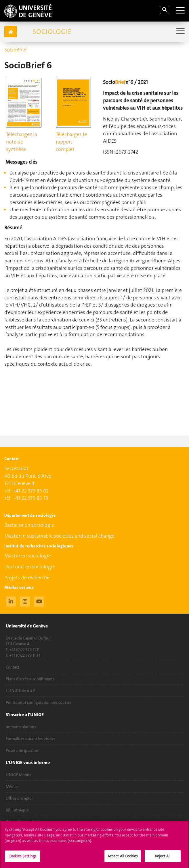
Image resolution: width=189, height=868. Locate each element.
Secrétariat (16, 469)
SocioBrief (16, 50)
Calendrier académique (26, 822)
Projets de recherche (27, 578)
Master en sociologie (28, 556)
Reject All (163, 858)
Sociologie (52, 32)
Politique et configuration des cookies (39, 702)
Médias (12, 786)
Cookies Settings (23, 858)
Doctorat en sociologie (30, 567)
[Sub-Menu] (180, 31)
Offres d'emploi (19, 798)
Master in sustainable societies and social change (59, 536)
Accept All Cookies (123, 858)
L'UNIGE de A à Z (21, 691)
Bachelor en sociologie (29, 525)
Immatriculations (21, 727)
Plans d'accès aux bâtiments (30, 679)
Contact (13, 667)
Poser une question (23, 750)
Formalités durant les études (31, 739)
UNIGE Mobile (19, 775)
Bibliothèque (17, 810)
